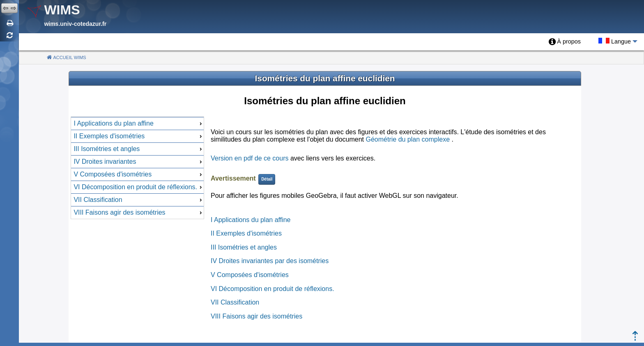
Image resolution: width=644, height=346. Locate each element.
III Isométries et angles (244, 247)
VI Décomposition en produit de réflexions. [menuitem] (139, 187)
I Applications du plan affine (251, 220)
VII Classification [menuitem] (139, 200)
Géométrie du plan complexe (408, 139)
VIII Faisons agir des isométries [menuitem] (139, 212)
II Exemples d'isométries (246, 233)
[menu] (137, 168)
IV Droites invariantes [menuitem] (139, 162)
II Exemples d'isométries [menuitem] (139, 136)
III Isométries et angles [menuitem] (139, 149)
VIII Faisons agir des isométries (256, 316)
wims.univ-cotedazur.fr (75, 24)
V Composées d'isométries (250, 275)
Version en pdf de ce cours (250, 158)
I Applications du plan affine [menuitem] (139, 123)
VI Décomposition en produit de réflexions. (273, 289)
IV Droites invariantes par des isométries (270, 261)
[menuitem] (565, 42)
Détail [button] (267, 179)
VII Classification (235, 302)
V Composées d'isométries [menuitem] (139, 174)
